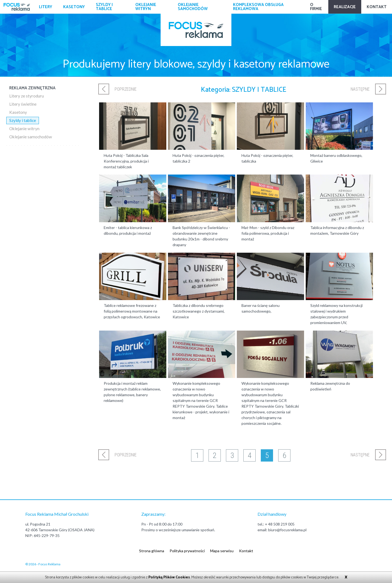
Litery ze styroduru (27, 96)
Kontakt (377, 7)
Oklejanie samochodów (193, 7)
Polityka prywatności (187, 551)
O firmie (316, 7)
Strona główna (152, 551)
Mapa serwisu (222, 551)
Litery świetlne (23, 104)
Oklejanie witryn (146, 7)
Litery (46, 7)
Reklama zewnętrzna (32, 88)
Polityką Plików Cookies (169, 577)
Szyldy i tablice (104, 7)
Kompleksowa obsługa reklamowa (258, 7)
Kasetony (74, 7)
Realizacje (345, 7)
